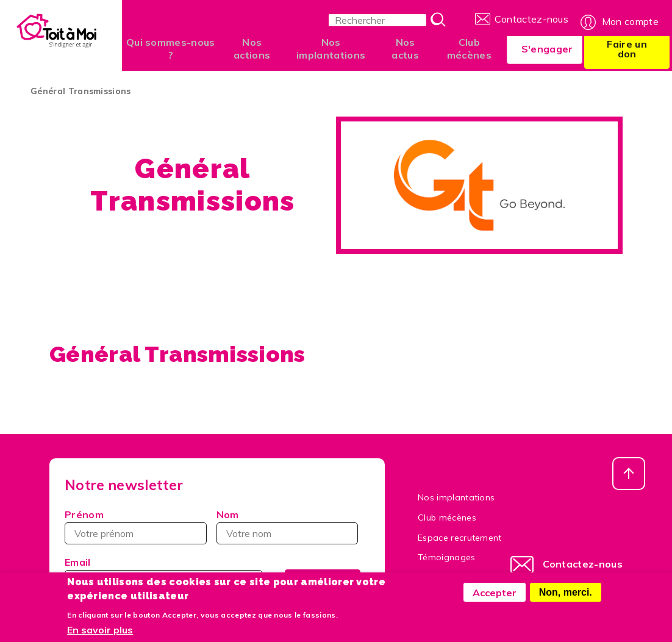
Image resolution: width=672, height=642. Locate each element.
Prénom (84, 514)
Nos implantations (328, 49)
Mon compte (630, 18)
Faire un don (625, 49)
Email (78, 562)
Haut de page (629, 474)
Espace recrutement (460, 538)
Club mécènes (463, 49)
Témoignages (447, 557)
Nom (228, 514)
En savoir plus (100, 630)
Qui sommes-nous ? (171, 49)
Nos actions (251, 49)
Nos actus (401, 49)
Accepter (495, 593)
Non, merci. (566, 592)
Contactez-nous (531, 18)
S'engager (541, 49)
